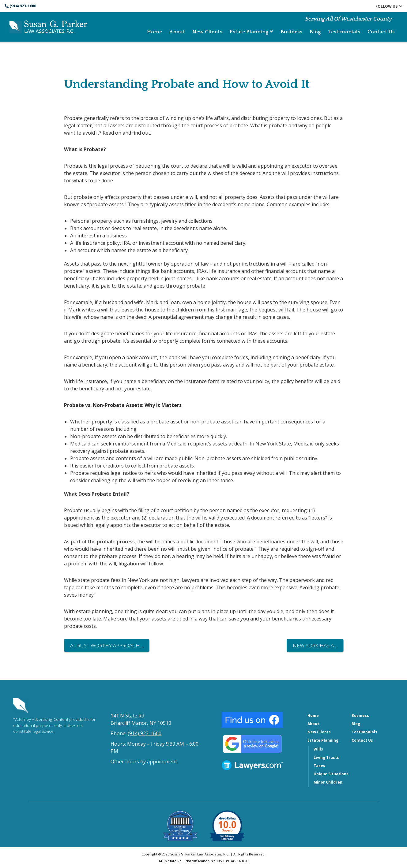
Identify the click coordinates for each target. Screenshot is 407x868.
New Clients (207, 32)
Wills (318, 749)
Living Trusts (326, 757)
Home (155, 32)
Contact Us (381, 32)
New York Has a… (315, 645)
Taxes (319, 766)
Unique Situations (331, 774)
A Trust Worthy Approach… (107, 645)
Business (291, 32)
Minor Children (328, 782)
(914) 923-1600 (20, 6)
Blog (315, 32)
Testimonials (344, 32)
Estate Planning (251, 32)
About (177, 32)
